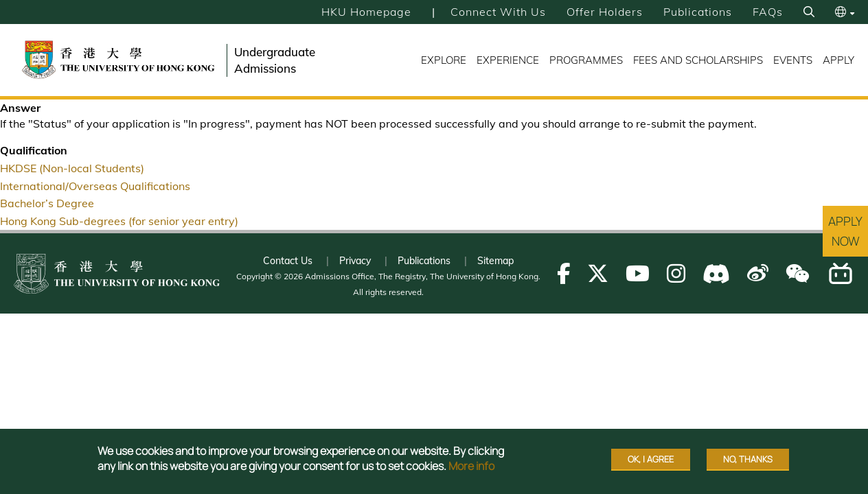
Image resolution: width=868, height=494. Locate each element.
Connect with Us (498, 12)
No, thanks (748, 459)
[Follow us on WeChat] (798, 273)
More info (471, 466)
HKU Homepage (366, 12)
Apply (838, 60)
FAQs (768, 12)
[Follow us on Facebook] (563, 273)
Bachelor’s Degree (47, 203)
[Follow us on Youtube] (638, 273)
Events (793, 60)
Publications (698, 12)
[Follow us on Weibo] (758, 273)
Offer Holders (605, 12)
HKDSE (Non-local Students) (72, 168)
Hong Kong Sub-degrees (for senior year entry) (119, 221)
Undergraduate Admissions (275, 60)
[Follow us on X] (598, 273)
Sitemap (495, 261)
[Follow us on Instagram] (676, 273)
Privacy (355, 261)
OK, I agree (651, 459)
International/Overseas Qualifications (95, 186)
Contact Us (288, 261)
